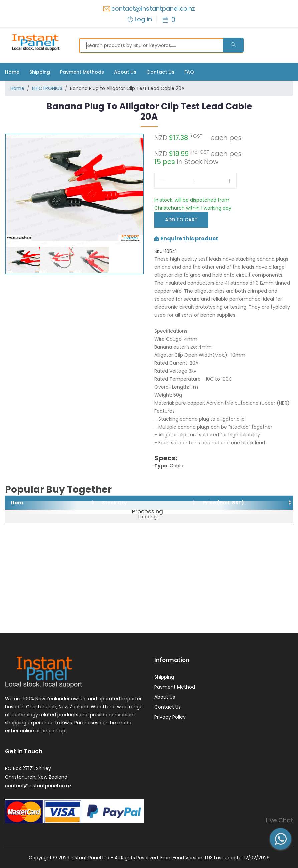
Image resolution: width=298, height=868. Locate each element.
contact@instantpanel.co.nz (153, 8)
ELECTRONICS (47, 88)
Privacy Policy (170, 717)
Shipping (40, 72)
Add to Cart (181, 220)
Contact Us (160, 72)
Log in (143, 19)
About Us (125, 72)
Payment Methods (82, 72)
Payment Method (175, 687)
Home (12, 72)
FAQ (189, 72)
